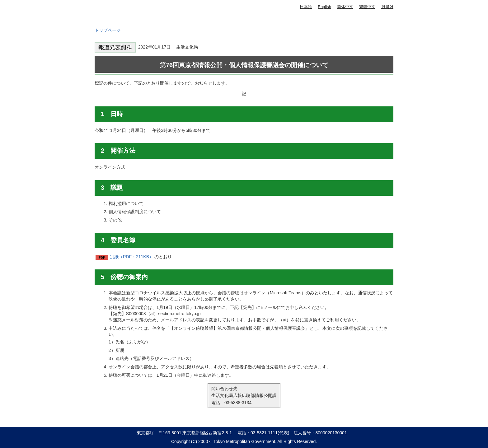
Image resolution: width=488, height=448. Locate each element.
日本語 (306, 7)
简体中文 (345, 7)
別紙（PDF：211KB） (132, 257)
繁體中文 (367, 7)
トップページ (108, 30)
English (324, 7)
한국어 (387, 7)
